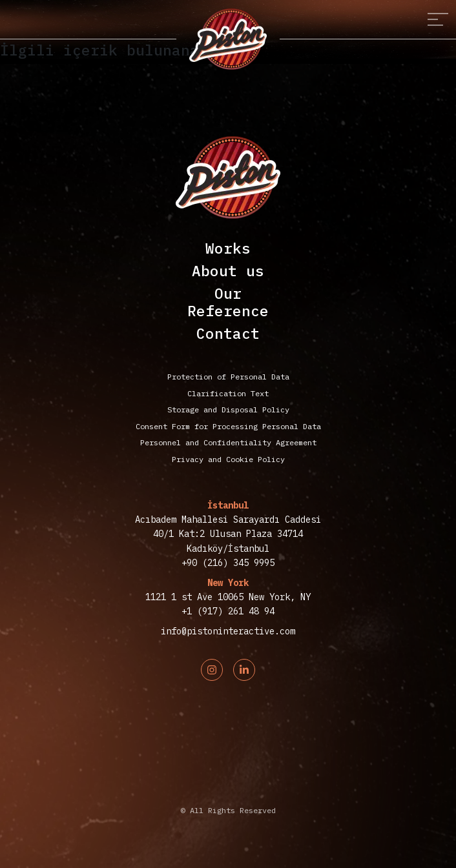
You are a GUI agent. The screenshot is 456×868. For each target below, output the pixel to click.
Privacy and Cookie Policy (228, 459)
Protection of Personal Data (228, 377)
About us (228, 271)
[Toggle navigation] (438, 20)
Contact (228, 333)
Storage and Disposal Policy (228, 409)
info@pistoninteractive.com (228, 631)
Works (228, 248)
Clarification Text (228, 393)
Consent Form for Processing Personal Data (228, 426)
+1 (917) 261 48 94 (228, 611)
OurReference (228, 302)
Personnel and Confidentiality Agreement (228, 442)
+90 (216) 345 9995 (228, 563)
